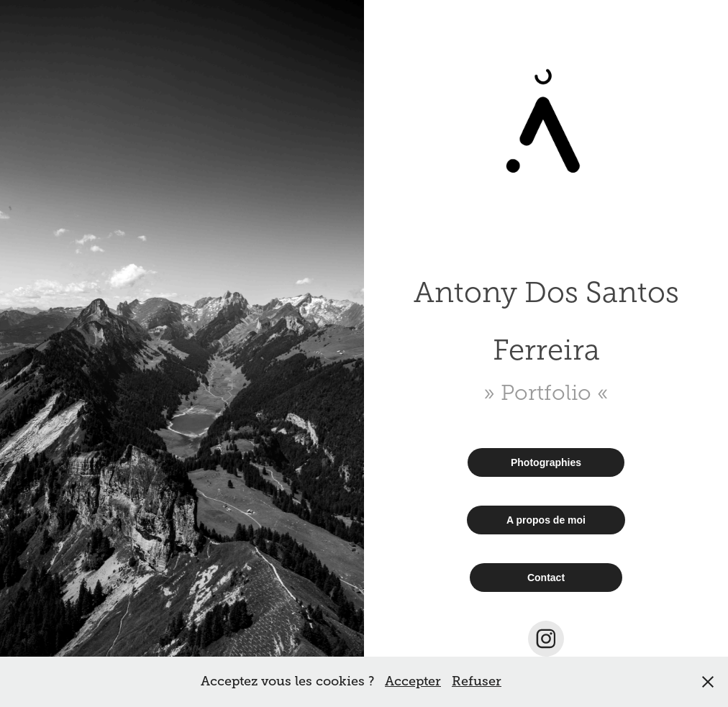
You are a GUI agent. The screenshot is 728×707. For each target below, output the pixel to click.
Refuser (477, 681)
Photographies (546, 462)
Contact (546, 578)
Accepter (413, 681)
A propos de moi (546, 520)
